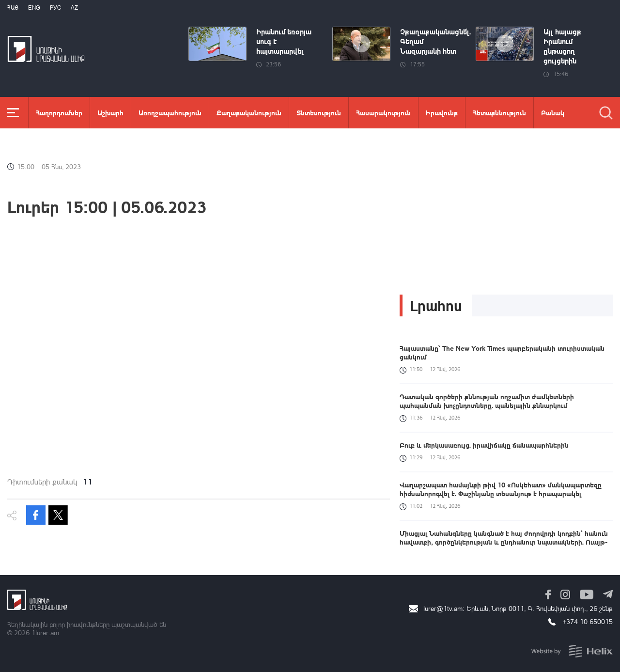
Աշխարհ (110, 112)
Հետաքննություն (499, 112)
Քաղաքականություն (249, 112)
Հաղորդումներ (59, 112)
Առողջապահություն (170, 112)
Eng (34, 8)
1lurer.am (45, 633)
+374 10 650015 (588, 621)
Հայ (13, 8)
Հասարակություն (383, 112)
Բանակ (553, 112)
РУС (55, 8)
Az (74, 8)
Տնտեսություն (319, 112)
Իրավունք (442, 112)
